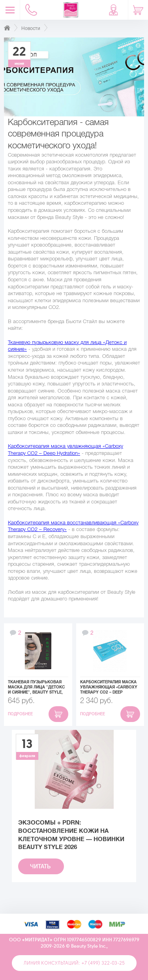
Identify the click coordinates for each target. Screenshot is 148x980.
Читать (41, 866)
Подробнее (21, 714)
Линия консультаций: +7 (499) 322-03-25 (74, 963)
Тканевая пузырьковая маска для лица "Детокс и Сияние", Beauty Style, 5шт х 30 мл (36, 687)
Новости (31, 28)
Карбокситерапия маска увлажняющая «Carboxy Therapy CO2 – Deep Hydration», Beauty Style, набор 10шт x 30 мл (109, 687)
